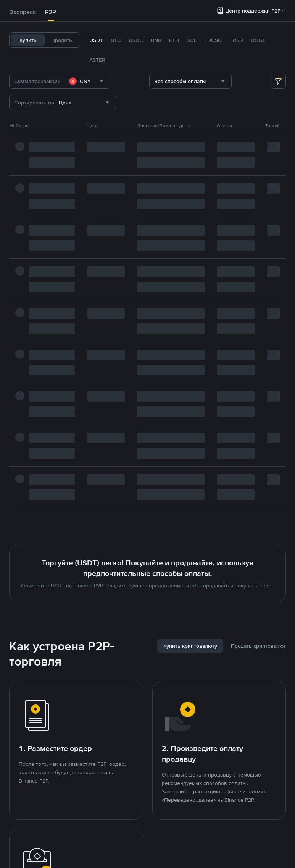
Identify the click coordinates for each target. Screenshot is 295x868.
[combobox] (87, 81)
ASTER (97, 60)
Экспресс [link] (23, 12)
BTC (116, 40)
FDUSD (213, 40)
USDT (96, 40)
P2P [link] (51, 12)
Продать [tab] (62, 40)
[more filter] (278, 81)
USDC (136, 40)
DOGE (258, 40)
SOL (192, 40)
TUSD (236, 40)
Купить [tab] (28, 40)
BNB (156, 40)
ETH (174, 40)
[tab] (23, 12)
